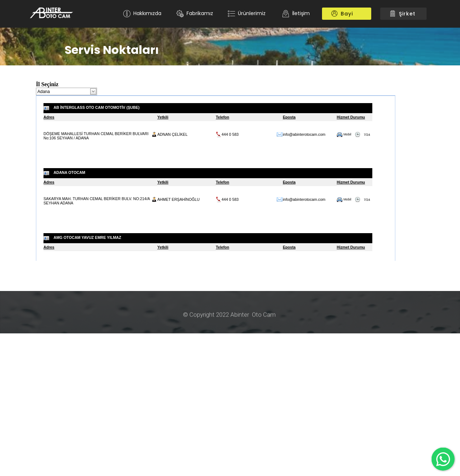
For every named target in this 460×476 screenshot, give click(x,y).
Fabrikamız (195, 13)
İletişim (296, 13)
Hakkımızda (142, 13)
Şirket (403, 14)
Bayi (347, 14)
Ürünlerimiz (247, 13)
